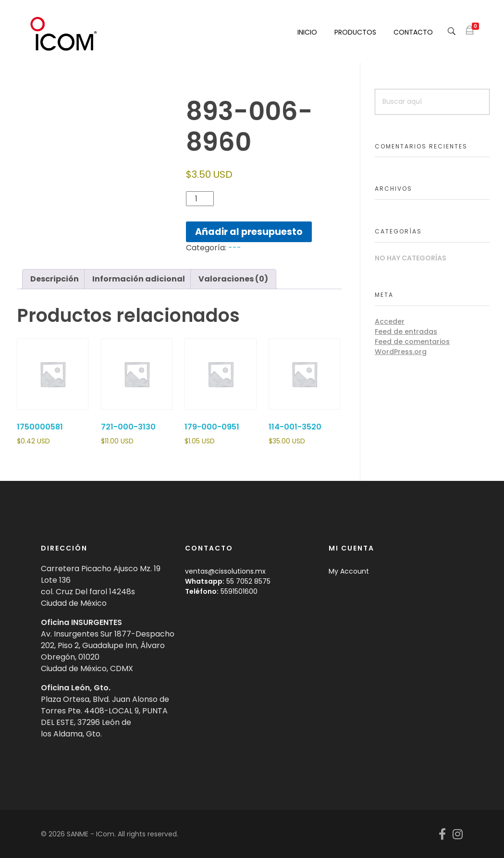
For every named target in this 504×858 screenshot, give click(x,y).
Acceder (390, 321)
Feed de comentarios (412, 342)
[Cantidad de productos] (200, 199)
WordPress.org (401, 352)
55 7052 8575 (248, 581)
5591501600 (239, 591)
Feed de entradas (406, 331)
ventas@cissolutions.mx (225, 571)
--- (235, 248)
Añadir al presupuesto (249, 232)
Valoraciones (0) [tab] (233, 279)
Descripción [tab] (55, 279)
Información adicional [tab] (139, 279)
